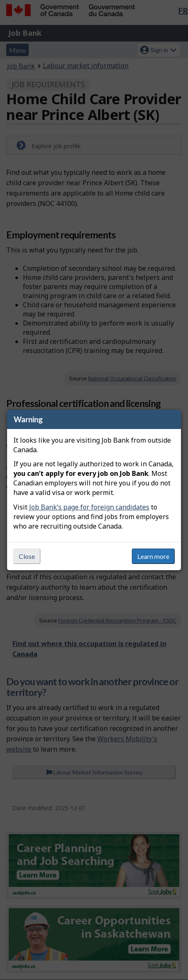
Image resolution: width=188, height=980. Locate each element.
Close (27, 556)
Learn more (153, 556)
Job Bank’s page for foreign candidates (89, 507)
